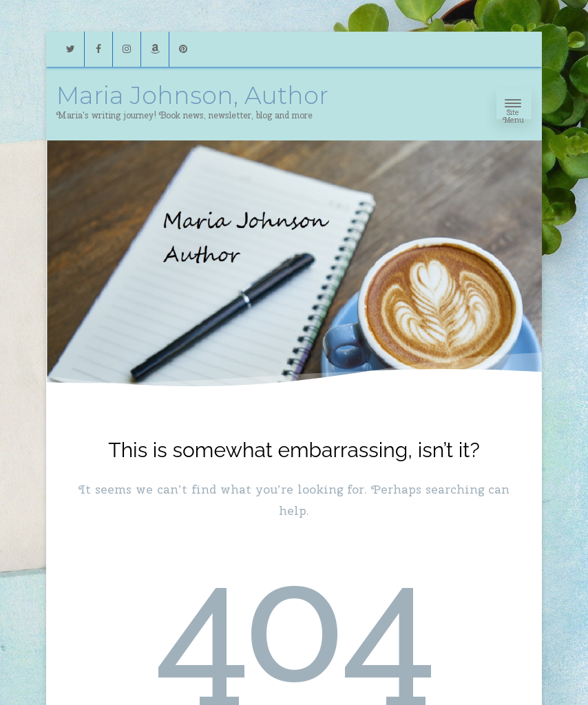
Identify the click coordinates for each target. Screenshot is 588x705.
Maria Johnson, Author (192, 95)
